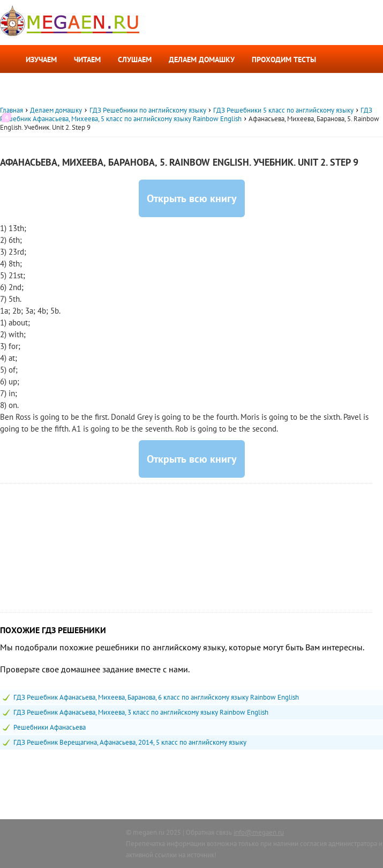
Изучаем (41, 60)
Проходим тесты (284, 60)
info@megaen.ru (259, 832)
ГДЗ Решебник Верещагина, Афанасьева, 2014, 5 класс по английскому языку (130, 742)
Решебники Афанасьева (50, 727)
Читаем (87, 60)
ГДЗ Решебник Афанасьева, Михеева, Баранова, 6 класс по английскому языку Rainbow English (156, 697)
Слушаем (135, 60)
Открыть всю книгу (192, 198)
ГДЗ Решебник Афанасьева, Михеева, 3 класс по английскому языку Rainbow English (141, 712)
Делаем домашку (202, 60)
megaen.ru (149, 832)
